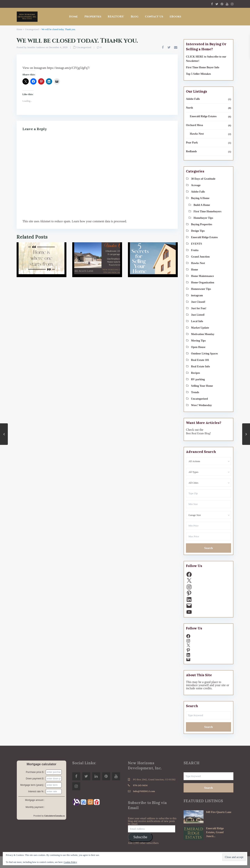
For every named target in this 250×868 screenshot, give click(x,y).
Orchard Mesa (194, 125)
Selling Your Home (202, 386)
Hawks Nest (197, 134)
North (189, 108)
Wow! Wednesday (201, 405)
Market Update (200, 328)
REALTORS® (116, 17)
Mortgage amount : (35, 800)
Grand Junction (200, 257)
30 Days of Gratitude (203, 179)
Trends (195, 392)
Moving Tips (198, 341)
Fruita (195, 250)
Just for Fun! (199, 308)
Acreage (196, 185)
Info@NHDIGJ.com (144, 791)
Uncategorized (32, 29)
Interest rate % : (36, 791)
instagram (197, 295)
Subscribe (140, 837)
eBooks (175, 17)
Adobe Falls (193, 99)
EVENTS (196, 244)
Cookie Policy (70, 862)
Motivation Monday (203, 334)
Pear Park (192, 143)
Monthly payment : (35, 807)
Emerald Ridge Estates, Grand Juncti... (215, 832)
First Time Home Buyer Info (203, 67)
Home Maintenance (202, 276)
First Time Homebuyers (208, 211)
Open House (198, 347)
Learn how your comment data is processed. (99, 221)
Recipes (196, 373)
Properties (93, 17)
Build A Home (202, 205)
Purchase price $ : (35, 772)
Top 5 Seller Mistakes (198, 74)
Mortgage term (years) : (33, 785)
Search (209, 548)
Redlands (191, 151)
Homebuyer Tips (203, 218)
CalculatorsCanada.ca (55, 816)
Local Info (197, 321)
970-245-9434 (140, 785)
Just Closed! (198, 302)
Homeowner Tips (201, 289)
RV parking (198, 379)
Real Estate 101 (200, 360)
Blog (135, 17)
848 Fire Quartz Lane (219, 812)
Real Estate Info (200, 366)
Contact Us (154, 17)
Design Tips (198, 231)
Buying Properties (202, 224)
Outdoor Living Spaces (204, 354)
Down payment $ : (35, 779)
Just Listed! (198, 315)
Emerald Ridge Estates (203, 116)
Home (73, 17)
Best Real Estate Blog (198, 433)
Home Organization (203, 283)
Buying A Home (200, 198)
